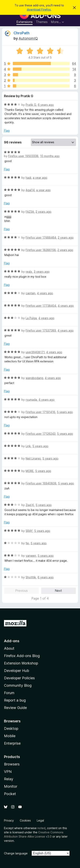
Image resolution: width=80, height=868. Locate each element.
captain (30, 293)
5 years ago (65, 412)
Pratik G (31, 105)
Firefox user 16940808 (41, 483)
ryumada (31, 400)
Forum (9, 693)
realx (29, 272)
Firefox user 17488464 (41, 237)
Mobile (10, 736)
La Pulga (31, 318)
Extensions (24, 22)
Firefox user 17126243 (40, 434)
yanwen (31, 556)
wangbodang (34, 378)
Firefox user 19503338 (23, 156)
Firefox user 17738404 (41, 306)
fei (27, 543)
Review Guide (15, 708)
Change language (16, 853)
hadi (28, 178)
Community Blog (18, 685)
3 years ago (42, 272)
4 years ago (45, 293)
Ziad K (30, 505)
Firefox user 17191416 (40, 412)
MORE (30, 471)
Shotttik (31, 577)
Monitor (11, 786)
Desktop (11, 728)
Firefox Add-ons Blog (22, 656)
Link (28, 446)
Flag (7, 131)
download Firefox (39, 10)
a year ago (40, 178)
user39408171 (35, 352)
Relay (9, 779)
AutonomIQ (28, 38)
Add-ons (12, 641)
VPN (8, 772)
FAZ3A (30, 212)
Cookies (25, 820)
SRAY (29, 531)
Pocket (10, 794)
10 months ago (50, 156)
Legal (40, 820)
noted (41, 828)
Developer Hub (16, 671)
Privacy (9, 820)
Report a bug (15, 700)
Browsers (12, 764)
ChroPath (21, 33)
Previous (21, 591)
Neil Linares (33, 458)
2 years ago (43, 212)
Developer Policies (19, 678)
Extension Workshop (21, 663)
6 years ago (46, 105)
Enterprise (12, 743)
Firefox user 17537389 (41, 330)
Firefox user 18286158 (41, 250)
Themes (42, 22)
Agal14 (30, 190)
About (9, 648)
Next (58, 591)
